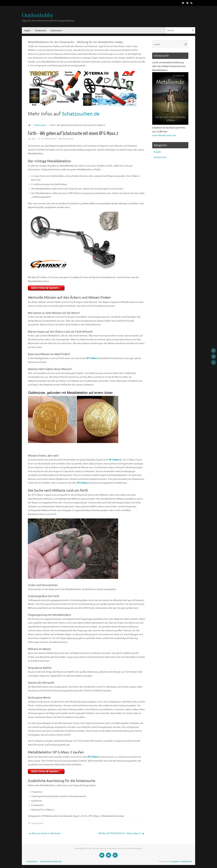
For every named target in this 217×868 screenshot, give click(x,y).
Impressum (32, 862)
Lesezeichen (37, 823)
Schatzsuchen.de (81, 114)
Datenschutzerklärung (51, 862)
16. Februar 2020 (49, 139)
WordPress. (187, 862)
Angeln (157, 152)
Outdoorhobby (38, 15)
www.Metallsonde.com (164, 136)
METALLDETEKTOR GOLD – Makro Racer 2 (121, 834)
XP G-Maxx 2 (92, 358)
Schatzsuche (40, 125)
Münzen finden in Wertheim (45, 834)
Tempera (175, 862)
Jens (33, 139)
